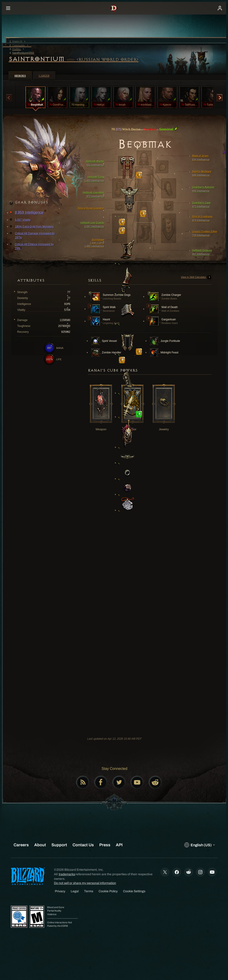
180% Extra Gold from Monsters (32, 227)
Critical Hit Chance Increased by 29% (32, 246)
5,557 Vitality (21, 220)
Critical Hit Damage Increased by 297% (33, 235)
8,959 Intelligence (27, 213)
